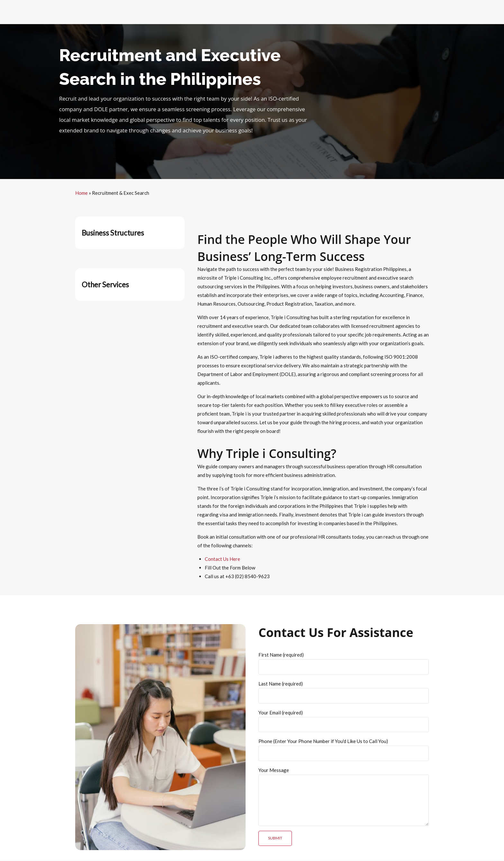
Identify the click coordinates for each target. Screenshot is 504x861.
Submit (275, 839)
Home (81, 193)
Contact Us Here (222, 559)
